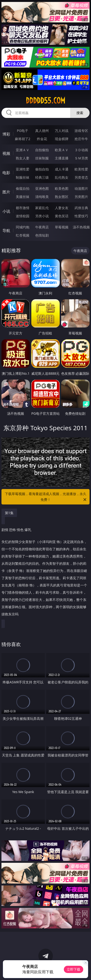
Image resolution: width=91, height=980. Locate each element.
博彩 (6, 134)
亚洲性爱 (23, 169)
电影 (6, 173)
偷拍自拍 (42, 169)
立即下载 (74, 969)
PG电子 (22, 131)
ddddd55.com (45, 101)
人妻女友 (62, 208)
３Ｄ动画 (81, 150)
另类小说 (42, 216)
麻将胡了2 (23, 139)
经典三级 (42, 177)
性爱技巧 (81, 216)
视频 (6, 153)
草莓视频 (62, 227)
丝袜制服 (42, 158)
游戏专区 (81, 131)
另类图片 (81, 197)
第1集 (9, 513)
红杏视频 (23, 235)
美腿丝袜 (23, 197)
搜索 (80, 113)
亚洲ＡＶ (23, 150)
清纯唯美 (42, 197)
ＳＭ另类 (81, 158)
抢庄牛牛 (81, 139)
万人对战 (62, 131)
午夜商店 (42, 227)
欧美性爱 (81, 169)
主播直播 (62, 158)
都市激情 (23, 208)
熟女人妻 (23, 158)
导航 (6, 231)
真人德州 (42, 131)
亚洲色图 (42, 188)
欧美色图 (62, 188)
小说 (6, 211)
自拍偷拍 (42, 150)
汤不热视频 (81, 227)
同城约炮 (23, 227)
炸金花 (42, 139)
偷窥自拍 (23, 188)
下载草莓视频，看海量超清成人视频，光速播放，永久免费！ (46, 497)
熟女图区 (62, 197)
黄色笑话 (62, 216)
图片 (6, 192)
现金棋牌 (62, 139)
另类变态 (81, 177)
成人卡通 (62, 169)
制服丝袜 (23, 177)
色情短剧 (42, 235)
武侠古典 (81, 208)
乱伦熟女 (62, 177)
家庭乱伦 (42, 208)
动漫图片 (81, 188)
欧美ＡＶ (62, 150)
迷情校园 (23, 216)
